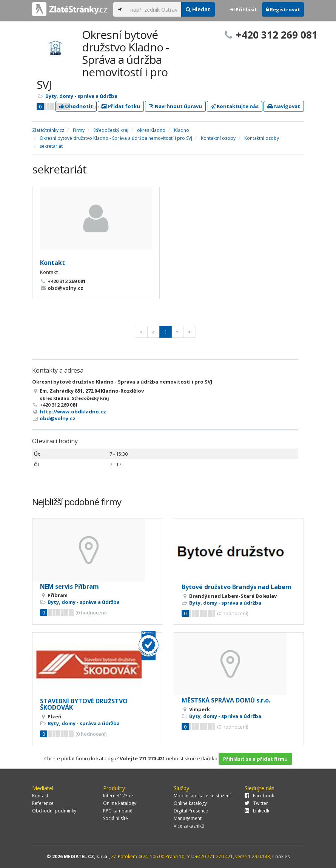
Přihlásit (244, 9)
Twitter (256, 803)
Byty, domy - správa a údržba (81, 96)
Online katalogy (120, 803)
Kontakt (52, 263)
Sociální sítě (116, 818)
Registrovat (283, 9)
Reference (43, 803)
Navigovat (284, 106)
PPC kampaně (118, 811)
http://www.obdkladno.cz (73, 412)
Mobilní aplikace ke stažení (202, 796)
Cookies (281, 856)
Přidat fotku (121, 106)
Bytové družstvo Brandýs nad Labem (237, 587)
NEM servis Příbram (69, 586)
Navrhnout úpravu (175, 106)
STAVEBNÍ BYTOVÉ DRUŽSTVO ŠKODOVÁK (84, 704)
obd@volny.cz (58, 418)
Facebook (259, 796)
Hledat (198, 9)
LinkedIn (258, 811)
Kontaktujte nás (235, 106)
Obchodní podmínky (54, 811)
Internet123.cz (118, 796)
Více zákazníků (189, 826)
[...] (154, 9)
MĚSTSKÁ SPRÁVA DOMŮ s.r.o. (226, 700)
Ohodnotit (76, 106)
